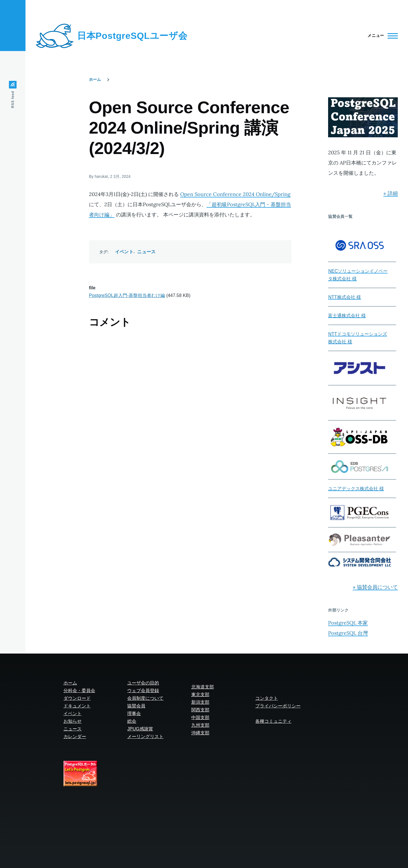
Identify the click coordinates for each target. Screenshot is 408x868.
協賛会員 (136, 706)
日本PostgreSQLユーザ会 (132, 36)
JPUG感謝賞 (140, 729)
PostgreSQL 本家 (348, 623)
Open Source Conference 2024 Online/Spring (235, 194)
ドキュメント (77, 706)
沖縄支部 (200, 733)
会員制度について (145, 698)
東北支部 (200, 695)
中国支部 (200, 718)
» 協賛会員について (375, 587)
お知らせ (73, 721)
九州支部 (200, 725)
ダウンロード (77, 698)
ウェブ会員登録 (143, 691)
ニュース (146, 252)
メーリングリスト (145, 737)
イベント (124, 252)
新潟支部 (200, 702)
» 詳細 (391, 193)
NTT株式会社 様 (345, 297)
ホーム (95, 79)
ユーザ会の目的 (143, 683)
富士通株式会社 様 (347, 316)
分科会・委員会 (79, 691)
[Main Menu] (381, 36)
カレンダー (75, 737)
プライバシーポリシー (278, 706)
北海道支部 (203, 687)
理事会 (134, 714)
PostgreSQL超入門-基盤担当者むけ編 (127, 295)
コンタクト (267, 698)
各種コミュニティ (273, 721)
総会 (132, 721)
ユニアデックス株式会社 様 (356, 489)
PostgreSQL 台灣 (348, 633)
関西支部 (200, 710)
